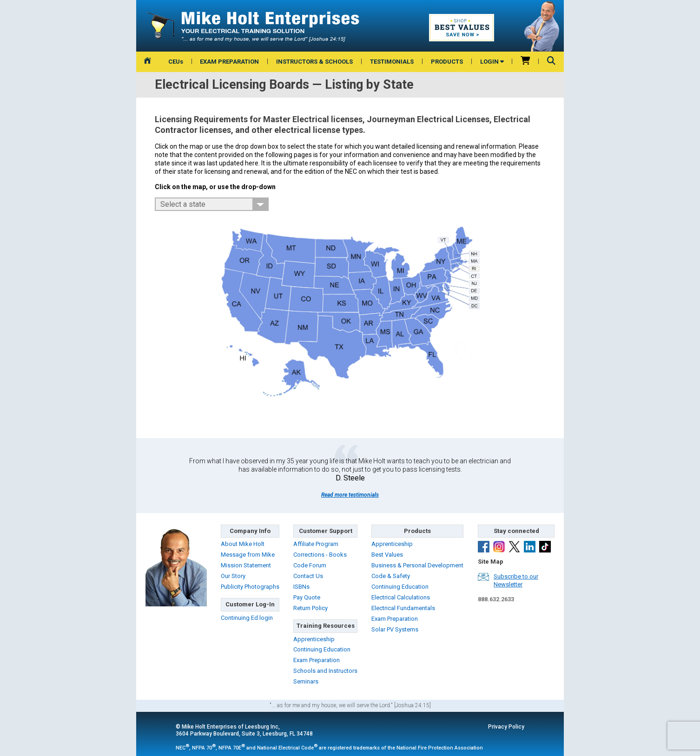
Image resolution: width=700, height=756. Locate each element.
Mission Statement (246, 565)
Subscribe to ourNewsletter (516, 580)
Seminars (306, 681)
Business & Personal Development (417, 565)
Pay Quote (307, 597)
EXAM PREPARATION (229, 62)
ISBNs (301, 587)
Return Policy (310, 608)
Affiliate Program (316, 544)
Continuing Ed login (247, 618)
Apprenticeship (314, 639)
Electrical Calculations (401, 597)
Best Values (387, 555)
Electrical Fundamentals (403, 608)
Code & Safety (391, 576)
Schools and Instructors (325, 671)
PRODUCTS (447, 62)
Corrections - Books (320, 555)
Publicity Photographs (250, 587)
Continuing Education (322, 649)
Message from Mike (248, 555)
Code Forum (310, 565)
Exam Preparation (317, 660)
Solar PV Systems (395, 629)
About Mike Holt (243, 544)
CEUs (176, 62)
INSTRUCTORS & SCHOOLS (314, 62)
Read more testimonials (350, 495)
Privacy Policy (506, 727)
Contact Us (308, 576)
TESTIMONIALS (392, 62)
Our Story (233, 576)
